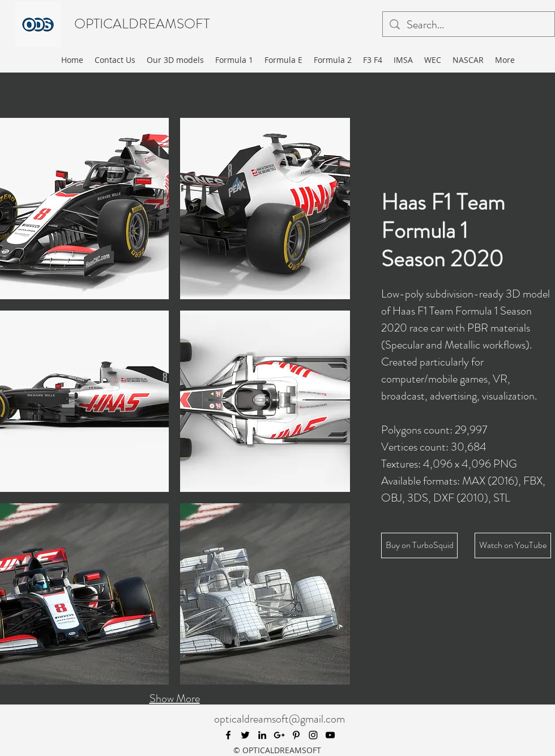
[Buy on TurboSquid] (419, 545)
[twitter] (245, 735)
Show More (175, 698)
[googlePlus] (279, 735)
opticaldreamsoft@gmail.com (279, 719)
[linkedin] (262, 735)
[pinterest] (296, 735)
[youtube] (330, 735)
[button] (265, 209)
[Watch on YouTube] (513, 545)
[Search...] (469, 25)
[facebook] (228, 735)
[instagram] (313, 735)
